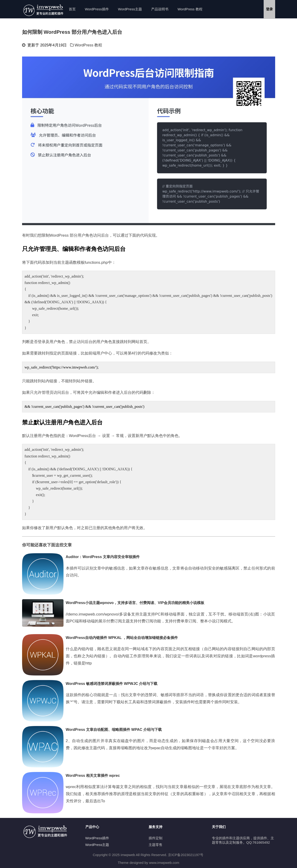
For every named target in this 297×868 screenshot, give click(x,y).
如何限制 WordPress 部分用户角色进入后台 (72, 32)
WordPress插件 (97, 9)
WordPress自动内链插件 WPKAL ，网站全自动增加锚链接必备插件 (122, 638)
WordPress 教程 (190, 9)
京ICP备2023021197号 (186, 855)
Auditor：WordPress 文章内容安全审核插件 (103, 557)
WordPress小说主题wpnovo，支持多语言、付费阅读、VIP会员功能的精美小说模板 (135, 603)
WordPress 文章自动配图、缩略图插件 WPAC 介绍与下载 (114, 730)
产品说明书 (160, 9)
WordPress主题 (130, 9)
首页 (72, 9)
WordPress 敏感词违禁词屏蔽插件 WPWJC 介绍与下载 (112, 684)
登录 (269, 9)
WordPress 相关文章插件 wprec (93, 776)
